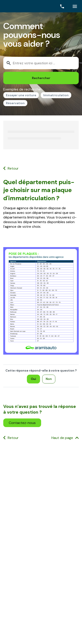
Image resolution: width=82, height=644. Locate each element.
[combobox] (41, 63)
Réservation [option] (15, 103)
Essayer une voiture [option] (21, 95)
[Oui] (33, 379)
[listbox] (41, 100)
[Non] (49, 379)
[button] (22, 423)
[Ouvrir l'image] (41, 301)
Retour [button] (13, 168)
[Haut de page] (65, 438)
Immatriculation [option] (56, 95)
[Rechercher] (41, 78)
